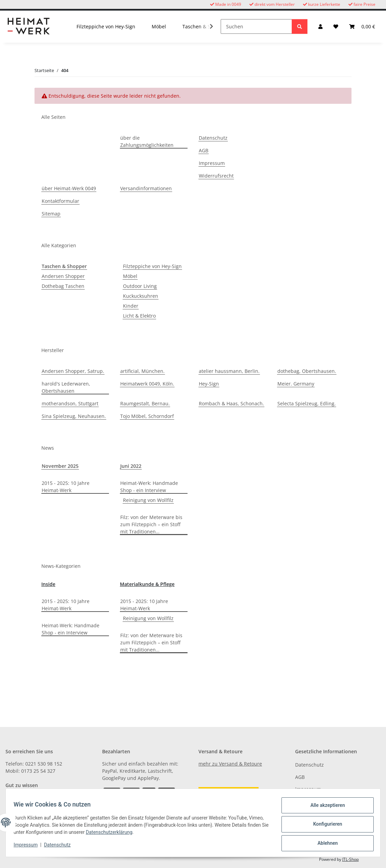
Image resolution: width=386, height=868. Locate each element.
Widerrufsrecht (216, 176)
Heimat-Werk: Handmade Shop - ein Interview (149, 487)
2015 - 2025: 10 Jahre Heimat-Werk (66, 487)
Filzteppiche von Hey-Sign (152, 266)
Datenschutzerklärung (134, 834)
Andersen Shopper (63, 276)
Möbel (130, 276)
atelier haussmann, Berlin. (229, 371)
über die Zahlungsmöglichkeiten (147, 141)
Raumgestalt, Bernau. (145, 403)
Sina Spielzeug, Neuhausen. (74, 416)
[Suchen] (256, 26)
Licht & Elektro (139, 316)
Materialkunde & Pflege (147, 584)
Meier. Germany (296, 384)
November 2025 (60, 466)
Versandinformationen (146, 188)
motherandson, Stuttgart (70, 403)
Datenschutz (60, 847)
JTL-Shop (350, 859)
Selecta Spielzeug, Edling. (307, 403)
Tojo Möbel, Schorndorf (147, 416)
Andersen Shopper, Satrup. (73, 371)
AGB (204, 150)
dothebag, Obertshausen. (307, 371)
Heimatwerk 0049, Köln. (147, 384)
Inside (48, 584)
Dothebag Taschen (63, 286)
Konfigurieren (324, 826)
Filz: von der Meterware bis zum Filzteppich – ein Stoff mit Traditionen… (151, 524)
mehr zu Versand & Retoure (230, 764)
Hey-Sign (209, 384)
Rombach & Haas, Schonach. (231, 403)
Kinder (131, 306)
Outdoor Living (140, 286)
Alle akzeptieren (324, 808)
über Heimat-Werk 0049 (69, 188)
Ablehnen (324, 844)
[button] (320, 26)
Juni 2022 (131, 466)
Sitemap (51, 214)
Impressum (29, 847)
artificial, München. (142, 371)
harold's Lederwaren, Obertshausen (66, 387)
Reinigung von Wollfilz (148, 500)
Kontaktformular (60, 201)
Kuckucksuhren (141, 296)
